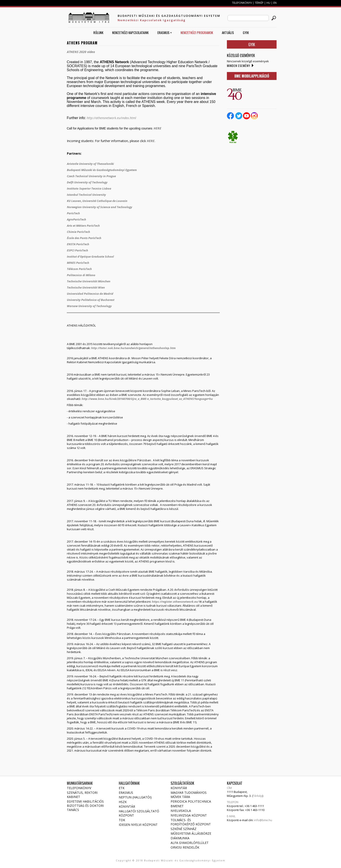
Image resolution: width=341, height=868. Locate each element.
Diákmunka (180, 838)
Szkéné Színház (184, 829)
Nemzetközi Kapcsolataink (130, 32)
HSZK (123, 802)
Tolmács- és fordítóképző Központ (191, 822)
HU (268, 3)
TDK (122, 820)
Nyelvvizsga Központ (189, 815)
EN (275, 3)
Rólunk (98, 32)
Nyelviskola (181, 811)
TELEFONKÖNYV (242, 3)
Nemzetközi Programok (197, 32)
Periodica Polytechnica (191, 801)
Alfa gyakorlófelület (190, 843)
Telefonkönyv (79, 788)
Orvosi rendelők (185, 847)
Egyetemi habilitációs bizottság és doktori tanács (85, 806)
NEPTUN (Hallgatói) (135, 797)
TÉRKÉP (259, 3)
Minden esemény (238, 66)
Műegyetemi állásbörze (191, 833)
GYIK (246, 32)
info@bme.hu (263, 820)
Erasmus (126, 793)
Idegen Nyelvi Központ (138, 825)
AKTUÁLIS (228, 32)
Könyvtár (127, 806)
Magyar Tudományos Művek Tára (189, 795)
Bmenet (177, 806)
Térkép (258, 796)
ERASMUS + (165, 32)
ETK (122, 788)
